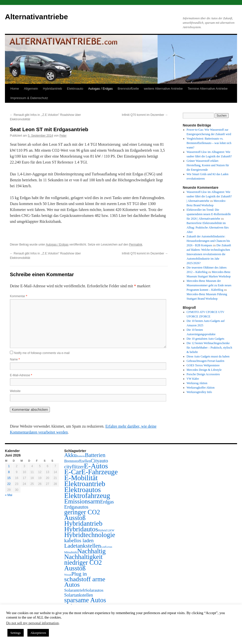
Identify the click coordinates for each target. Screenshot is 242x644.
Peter (63, 136)
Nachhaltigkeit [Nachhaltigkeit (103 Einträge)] (83, 557)
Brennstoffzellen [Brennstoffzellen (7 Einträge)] (77, 461)
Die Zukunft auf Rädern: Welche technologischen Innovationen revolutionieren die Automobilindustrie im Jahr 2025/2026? (209, 254)
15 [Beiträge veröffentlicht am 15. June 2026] (9, 478)
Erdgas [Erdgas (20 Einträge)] (107, 502)
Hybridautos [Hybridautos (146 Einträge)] (81, 529)
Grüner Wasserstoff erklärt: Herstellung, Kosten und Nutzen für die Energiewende (208, 165)
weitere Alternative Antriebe (163, 89)
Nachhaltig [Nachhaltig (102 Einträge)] (91, 551)
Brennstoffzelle (128, 89)
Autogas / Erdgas (101, 89)
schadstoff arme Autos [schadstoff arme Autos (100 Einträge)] (85, 582)
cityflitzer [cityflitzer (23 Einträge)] (74, 467)
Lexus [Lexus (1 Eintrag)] (109, 547)
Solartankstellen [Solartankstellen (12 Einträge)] (79, 595)
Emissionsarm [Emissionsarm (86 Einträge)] (82, 501)
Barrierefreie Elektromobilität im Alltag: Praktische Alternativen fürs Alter (208, 228)
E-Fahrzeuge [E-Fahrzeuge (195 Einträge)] (99, 472)
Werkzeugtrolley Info (199, 392)
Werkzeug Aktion (197, 383)
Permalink (136, 245)
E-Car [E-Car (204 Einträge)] (73, 472)
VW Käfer (193, 379)
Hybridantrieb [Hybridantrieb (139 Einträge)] (83, 523)
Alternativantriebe (36, 17)
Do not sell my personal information (32, 623)
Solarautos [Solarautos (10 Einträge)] (94, 590)
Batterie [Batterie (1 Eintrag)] (81, 456)
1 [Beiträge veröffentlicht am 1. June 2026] (9, 466)
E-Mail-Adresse (21, 375)
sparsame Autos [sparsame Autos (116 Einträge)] (85, 600)
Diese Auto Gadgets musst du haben (208, 356)
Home (15, 89)
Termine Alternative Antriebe (208, 89)
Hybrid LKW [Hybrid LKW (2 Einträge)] (106, 530)
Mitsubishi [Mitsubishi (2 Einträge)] (71, 552)
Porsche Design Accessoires (203, 374)
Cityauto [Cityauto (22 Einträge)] (99, 461)
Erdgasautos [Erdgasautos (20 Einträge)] (76, 507)
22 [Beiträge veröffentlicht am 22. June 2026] (9, 484)
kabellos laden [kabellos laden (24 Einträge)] (79, 540)
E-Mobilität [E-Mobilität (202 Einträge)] (81, 478)
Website (15, 391)
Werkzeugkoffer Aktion (201, 388)
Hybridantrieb (52, 89)
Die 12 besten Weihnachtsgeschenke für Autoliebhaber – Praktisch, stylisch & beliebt (209, 348)
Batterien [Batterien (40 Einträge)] (95, 455)
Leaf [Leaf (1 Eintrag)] (103, 547)
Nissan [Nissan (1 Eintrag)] (68, 575)
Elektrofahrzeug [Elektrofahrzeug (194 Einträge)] (87, 496)
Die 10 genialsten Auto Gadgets (206, 339)
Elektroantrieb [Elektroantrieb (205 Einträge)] (85, 484)
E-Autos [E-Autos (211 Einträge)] (96, 466)
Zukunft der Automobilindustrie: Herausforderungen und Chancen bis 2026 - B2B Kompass (208, 241)
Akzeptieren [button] (38, 633)
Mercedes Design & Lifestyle (204, 370)
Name (15, 359)
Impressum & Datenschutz (29, 98)
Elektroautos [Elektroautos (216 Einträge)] (82, 490)
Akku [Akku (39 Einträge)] (70, 455)
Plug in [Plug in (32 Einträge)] (79, 574)
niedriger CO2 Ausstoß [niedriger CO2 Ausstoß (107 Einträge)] (83, 565)
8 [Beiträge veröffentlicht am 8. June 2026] (9, 472)
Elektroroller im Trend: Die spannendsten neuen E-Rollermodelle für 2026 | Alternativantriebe (209, 214)
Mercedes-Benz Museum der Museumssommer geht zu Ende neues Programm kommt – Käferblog (209, 285)
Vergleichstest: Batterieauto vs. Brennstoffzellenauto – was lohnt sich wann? (209, 143)
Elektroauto (75, 89)
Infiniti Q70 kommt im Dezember (145, 115)
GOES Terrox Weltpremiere (203, 365)
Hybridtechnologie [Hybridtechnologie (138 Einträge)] (90, 535)
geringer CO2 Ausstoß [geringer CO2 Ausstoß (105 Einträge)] (82, 515)
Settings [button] (16, 633)
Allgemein (31, 89)
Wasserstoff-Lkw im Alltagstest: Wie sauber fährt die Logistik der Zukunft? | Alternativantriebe (209, 196)
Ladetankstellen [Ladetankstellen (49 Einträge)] (83, 546)
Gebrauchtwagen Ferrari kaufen (206, 361)
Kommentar (19, 296)
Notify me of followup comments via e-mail (42, 353)
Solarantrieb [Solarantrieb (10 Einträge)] (75, 590)
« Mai (9, 495)
